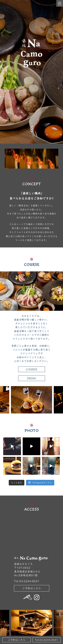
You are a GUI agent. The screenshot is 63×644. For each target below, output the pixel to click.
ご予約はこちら (32, 588)
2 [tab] (27, 417)
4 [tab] (33, 417)
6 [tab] (40, 417)
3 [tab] (30, 417)
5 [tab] (37, 417)
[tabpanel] (32, 400)
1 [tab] (23, 417)
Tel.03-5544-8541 (46, 640)
